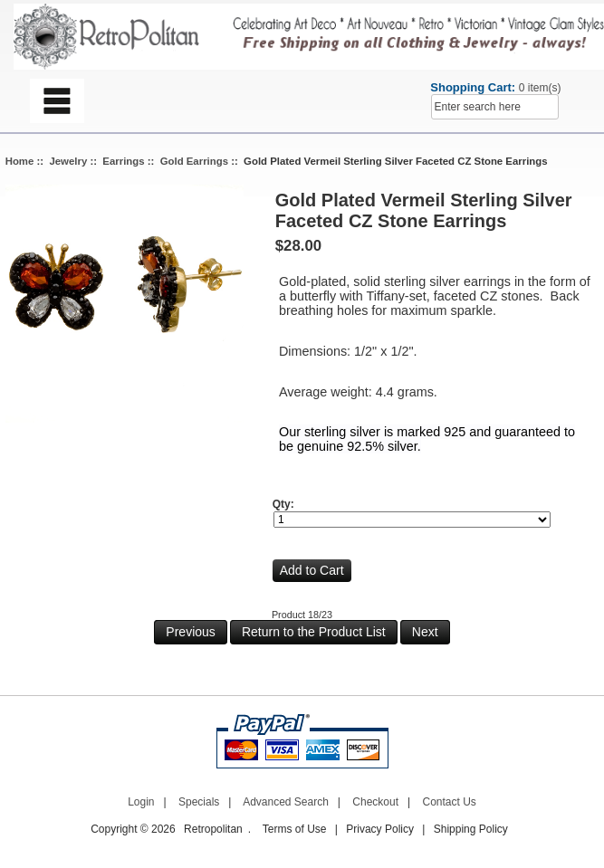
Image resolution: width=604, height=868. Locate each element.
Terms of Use (295, 829)
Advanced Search (286, 802)
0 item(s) (540, 88)
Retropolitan (213, 829)
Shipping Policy (471, 829)
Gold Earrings (194, 161)
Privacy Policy (380, 829)
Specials (199, 802)
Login (141, 802)
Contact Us (450, 802)
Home (20, 161)
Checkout (375, 802)
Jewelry (68, 161)
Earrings (123, 161)
